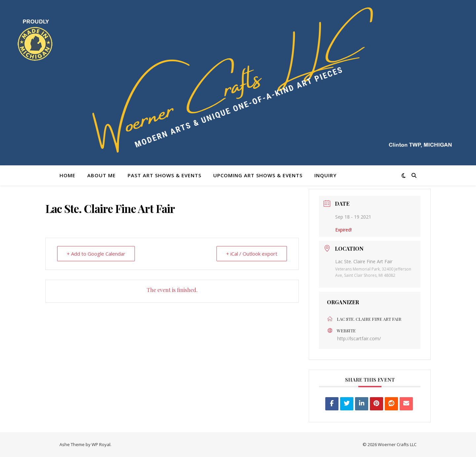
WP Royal (101, 444)
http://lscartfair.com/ (359, 338)
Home (67, 175)
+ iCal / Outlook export (252, 254)
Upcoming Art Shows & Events (258, 175)
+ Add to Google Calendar (96, 254)
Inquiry (325, 175)
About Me (101, 175)
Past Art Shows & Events (164, 175)
